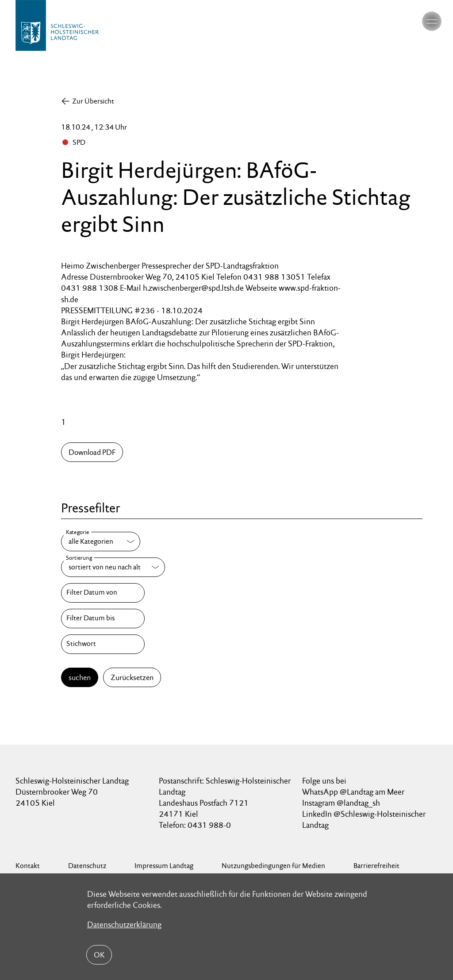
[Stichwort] (103, 644)
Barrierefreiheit (376, 866)
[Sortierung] (113, 567)
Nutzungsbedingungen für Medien (273, 866)
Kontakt (28, 866)
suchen (80, 677)
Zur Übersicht (93, 101)
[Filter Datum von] (103, 593)
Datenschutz (87, 866)
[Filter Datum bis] (103, 619)
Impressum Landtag (164, 866)
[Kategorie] (101, 542)
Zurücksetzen (132, 677)
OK (99, 955)
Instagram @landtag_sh (342, 803)
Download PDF (92, 452)
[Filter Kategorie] (101, 542)
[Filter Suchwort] (103, 644)
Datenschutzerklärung (124, 924)
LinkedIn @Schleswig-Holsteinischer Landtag (364, 819)
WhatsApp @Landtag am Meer (353, 792)
